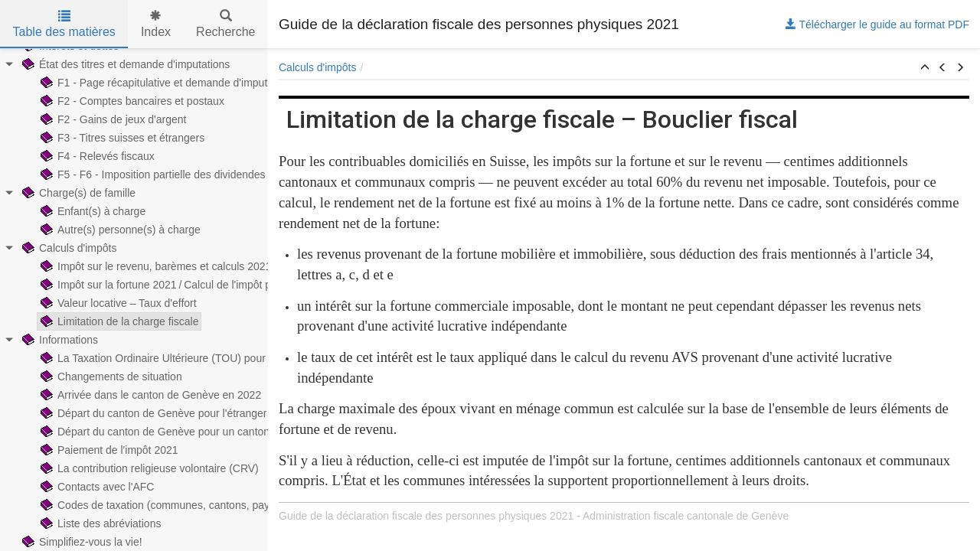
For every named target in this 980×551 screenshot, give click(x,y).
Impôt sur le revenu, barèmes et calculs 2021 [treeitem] (154, 266)
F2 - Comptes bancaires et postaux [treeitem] (131, 101)
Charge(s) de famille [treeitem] (77, 193)
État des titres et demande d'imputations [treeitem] (124, 64)
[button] (925, 68)
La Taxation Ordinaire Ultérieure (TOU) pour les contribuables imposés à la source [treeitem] (242, 358)
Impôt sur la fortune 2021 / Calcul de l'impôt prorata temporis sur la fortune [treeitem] (223, 285)
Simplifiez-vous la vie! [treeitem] (81, 542)
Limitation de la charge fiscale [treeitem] (118, 321)
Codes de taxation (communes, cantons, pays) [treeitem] (158, 505)
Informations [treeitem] (59, 340)
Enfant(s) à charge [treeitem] (91, 211)
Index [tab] (156, 24)
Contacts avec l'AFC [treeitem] (96, 487)
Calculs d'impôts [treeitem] (68, 248)
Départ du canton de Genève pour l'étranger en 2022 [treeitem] (173, 413)
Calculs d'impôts (318, 67)
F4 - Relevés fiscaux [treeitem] (96, 156)
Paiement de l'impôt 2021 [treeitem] (108, 450)
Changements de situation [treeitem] (110, 377)
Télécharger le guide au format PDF (877, 24)
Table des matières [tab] (64, 24)
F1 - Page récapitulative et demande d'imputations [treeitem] (167, 83)
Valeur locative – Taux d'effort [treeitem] (117, 303)
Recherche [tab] (225, 24)
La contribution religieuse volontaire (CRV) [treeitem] (148, 468)
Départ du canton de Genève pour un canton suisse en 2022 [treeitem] (191, 432)
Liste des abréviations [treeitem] (99, 523)
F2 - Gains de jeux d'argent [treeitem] (112, 119)
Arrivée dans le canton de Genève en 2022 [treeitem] (149, 395)
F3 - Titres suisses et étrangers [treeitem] (121, 138)
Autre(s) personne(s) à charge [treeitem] (119, 230)
